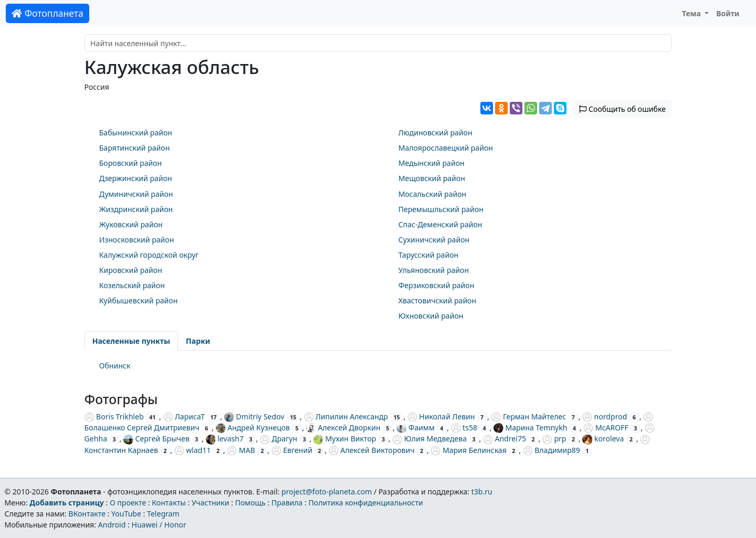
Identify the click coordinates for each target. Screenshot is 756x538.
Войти (728, 13)
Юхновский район (431, 316)
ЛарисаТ (184, 416)
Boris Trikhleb (114, 416)
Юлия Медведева (429, 439)
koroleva (603, 439)
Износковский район (137, 240)
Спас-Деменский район (440, 224)
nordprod (605, 416)
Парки (198, 341)
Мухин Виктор (345, 439)
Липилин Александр (346, 416)
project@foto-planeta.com (327, 492)
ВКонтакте (87, 514)
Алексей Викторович (372, 450)
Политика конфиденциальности (366, 503)
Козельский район (132, 285)
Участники (211, 503)
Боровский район (131, 163)
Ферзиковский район (437, 285)
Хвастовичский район (437, 300)
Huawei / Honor (159, 525)
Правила (287, 503)
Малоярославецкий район (446, 148)
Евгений (292, 450)
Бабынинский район (136, 133)
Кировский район (131, 270)
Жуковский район (131, 224)
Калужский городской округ (149, 255)
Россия (97, 87)
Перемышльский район (441, 209)
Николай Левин (441, 416)
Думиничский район (136, 194)
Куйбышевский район (139, 300)
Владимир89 (552, 450)
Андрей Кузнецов (253, 428)
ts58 (464, 428)
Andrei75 (505, 439)
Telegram (163, 514)
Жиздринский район (136, 209)
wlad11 (193, 450)
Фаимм (415, 428)
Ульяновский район (434, 270)
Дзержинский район (136, 178)
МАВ (241, 450)
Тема (692, 13)
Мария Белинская (468, 450)
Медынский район (432, 163)
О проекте (128, 503)
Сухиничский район (434, 240)
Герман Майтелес (528, 416)
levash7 (225, 439)
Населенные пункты (131, 341)
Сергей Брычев (156, 439)
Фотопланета (48, 13)
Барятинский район (135, 148)
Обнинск (115, 366)
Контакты (169, 503)
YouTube (126, 514)
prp (554, 439)
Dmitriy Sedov (254, 416)
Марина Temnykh (531, 428)
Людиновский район (435, 133)
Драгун (279, 439)
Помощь (250, 503)
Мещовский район (432, 178)
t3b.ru (482, 492)
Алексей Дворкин (343, 428)
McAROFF (606, 428)
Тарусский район (428, 255)
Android (112, 525)
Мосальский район (433, 194)
